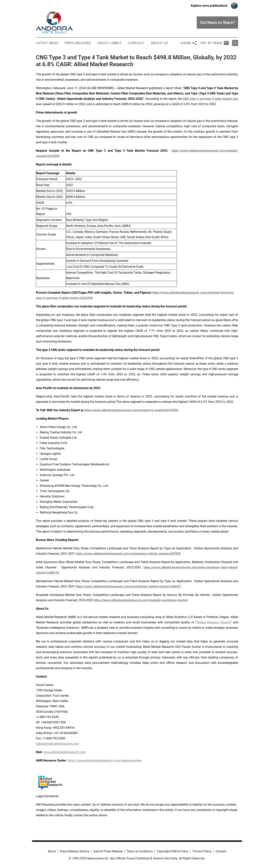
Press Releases (78, 43)
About (52, 851)
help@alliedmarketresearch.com (57, 744)
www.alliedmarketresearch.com (65, 752)
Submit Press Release (108, 851)
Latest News (47, 43)
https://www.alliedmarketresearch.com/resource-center (105, 760)
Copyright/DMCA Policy (173, 851)
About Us (159, 43)
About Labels (109, 43)
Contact (136, 43)
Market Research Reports (214, 622)
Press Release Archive (75, 851)
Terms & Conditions (140, 851)
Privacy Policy (202, 851)
